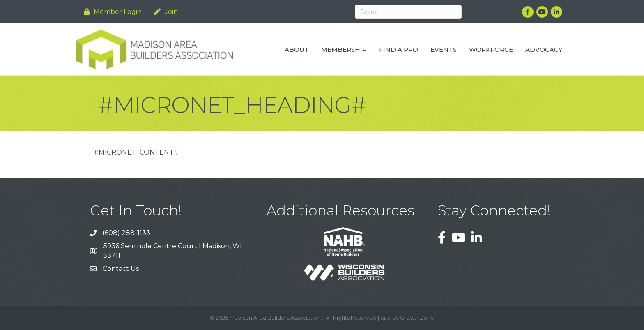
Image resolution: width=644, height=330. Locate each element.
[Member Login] (111, 12)
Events (444, 50)
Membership (344, 50)
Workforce (491, 50)
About (297, 50)
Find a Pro (399, 50)
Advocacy (544, 50)
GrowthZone (417, 318)
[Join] (164, 12)
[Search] (408, 12)
